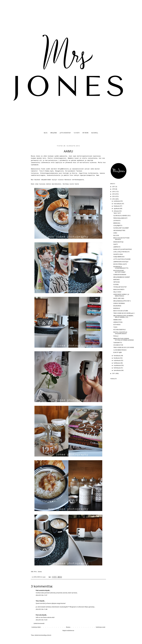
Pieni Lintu (39, 615)
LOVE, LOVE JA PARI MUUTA (121, 252)
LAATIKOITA (117, 221)
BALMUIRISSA (117, 306)
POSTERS (116, 285)
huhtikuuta (117, 363)
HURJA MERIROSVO (119, 257)
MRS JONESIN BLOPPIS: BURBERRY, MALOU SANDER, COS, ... (123, 316)
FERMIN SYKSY (117, 320)
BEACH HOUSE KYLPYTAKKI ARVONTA (121, 239)
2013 (114, 196)
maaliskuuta (117, 365)
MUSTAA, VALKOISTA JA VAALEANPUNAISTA (120, 333)
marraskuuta (118, 204)
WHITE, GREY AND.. (119, 298)
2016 (114, 189)
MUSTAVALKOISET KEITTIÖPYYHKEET (119, 271)
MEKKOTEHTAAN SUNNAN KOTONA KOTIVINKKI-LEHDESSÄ (124, 339)
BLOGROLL (95, 133)
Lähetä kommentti (39, 623)
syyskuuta (117, 208)
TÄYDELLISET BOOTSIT (120, 287)
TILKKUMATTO (118, 343)
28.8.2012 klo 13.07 (41, 595)
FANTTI (116, 244)
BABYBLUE (117, 308)
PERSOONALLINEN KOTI (120, 218)
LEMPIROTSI (117, 247)
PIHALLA (116, 336)
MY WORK (85, 133)
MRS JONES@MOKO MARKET (122, 277)
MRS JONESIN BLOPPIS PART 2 (122, 301)
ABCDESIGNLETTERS (119, 230)
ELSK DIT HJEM (118, 352)
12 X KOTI (77, 133)
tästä (77, 184)
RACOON (116, 235)
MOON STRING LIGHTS (120, 264)
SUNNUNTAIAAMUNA (120, 275)
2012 (114, 199)
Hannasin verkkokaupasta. (75, 180)
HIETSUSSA (117, 282)
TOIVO (115, 327)
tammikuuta (117, 370)
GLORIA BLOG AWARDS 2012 (122, 216)
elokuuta (116, 211)
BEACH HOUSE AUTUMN (121, 311)
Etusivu (68, 627)
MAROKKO (117, 280)
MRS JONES (54, 133)
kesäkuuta (117, 358)
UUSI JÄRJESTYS (118, 226)
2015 (114, 192)
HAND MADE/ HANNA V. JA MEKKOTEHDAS (121, 295)
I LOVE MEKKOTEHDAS (120, 350)
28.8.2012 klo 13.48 (41, 609)
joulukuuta (117, 201)
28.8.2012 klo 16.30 (41, 620)
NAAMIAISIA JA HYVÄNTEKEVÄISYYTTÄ (121, 267)
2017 (114, 187)
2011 (114, 373)
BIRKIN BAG (117, 223)
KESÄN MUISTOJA (118, 242)
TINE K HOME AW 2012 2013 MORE (124, 347)
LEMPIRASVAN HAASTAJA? (121, 262)
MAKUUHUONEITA (119, 289)
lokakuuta (117, 206)
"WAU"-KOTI (117, 213)
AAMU (115, 233)
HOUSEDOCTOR (118, 345)
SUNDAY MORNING (119, 303)
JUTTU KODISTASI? (65, 133)
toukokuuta (117, 360)
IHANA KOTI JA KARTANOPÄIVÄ (123, 249)
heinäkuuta (117, 356)
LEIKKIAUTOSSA (118, 322)
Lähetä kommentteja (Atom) (43, 635)
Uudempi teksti (36, 627)
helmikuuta (117, 368)
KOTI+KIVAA (117, 325)
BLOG (46, 133)
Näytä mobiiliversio (68, 631)
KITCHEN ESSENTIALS (119, 330)
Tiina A (38, 601)
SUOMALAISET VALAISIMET (121, 228)
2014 (114, 194)
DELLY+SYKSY (117, 292)
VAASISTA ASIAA (118, 254)
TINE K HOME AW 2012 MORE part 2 (124, 313)
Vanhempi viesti (101, 627)
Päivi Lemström (40, 590)
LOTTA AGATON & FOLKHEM (122, 259)
